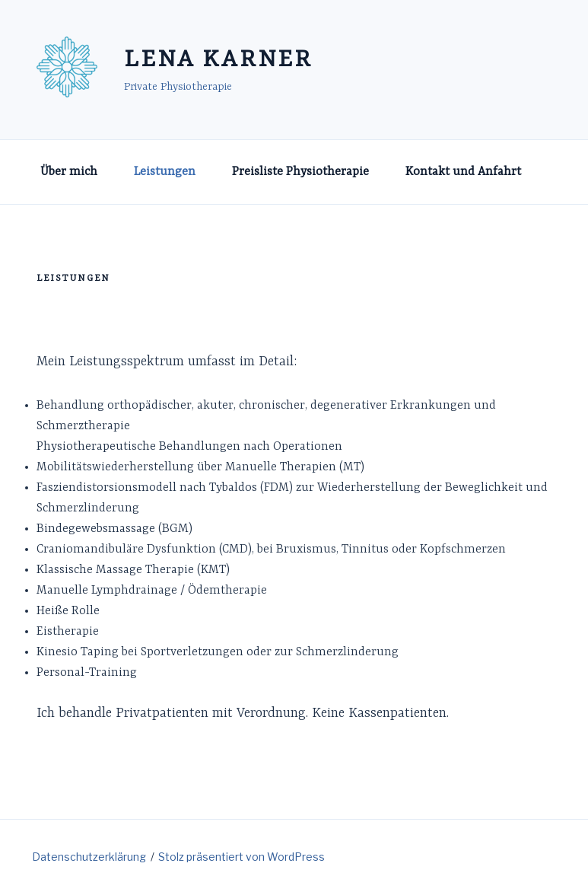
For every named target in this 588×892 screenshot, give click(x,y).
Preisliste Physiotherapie (300, 172)
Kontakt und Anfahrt (463, 172)
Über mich (69, 172)
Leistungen (165, 172)
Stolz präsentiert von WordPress (242, 857)
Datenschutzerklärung (89, 857)
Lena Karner (218, 60)
